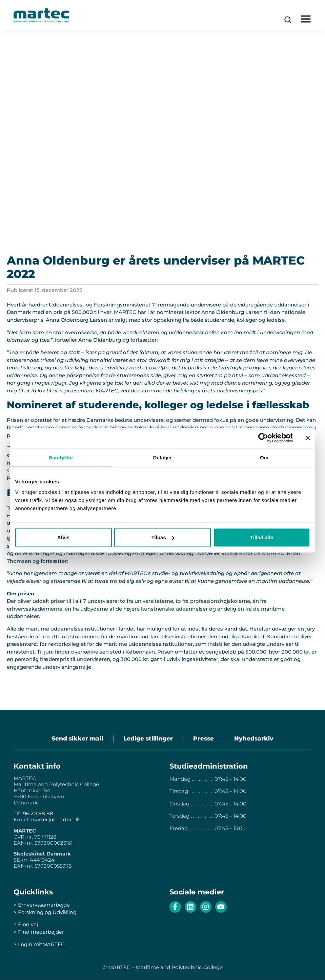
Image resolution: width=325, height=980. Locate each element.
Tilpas (163, 537)
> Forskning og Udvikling (45, 913)
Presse (204, 739)
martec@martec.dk (55, 820)
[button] (306, 19)
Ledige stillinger (148, 739)
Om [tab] (264, 457)
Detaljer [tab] (163, 457)
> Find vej (26, 925)
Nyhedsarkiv (255, 739)
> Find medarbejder (39, 932)
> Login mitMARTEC (39, 944)
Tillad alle (262, 537)
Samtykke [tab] (61, 457)
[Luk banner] (308, 438)
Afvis (64, 537)
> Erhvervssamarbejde (42, 905)
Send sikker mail (77, 739)
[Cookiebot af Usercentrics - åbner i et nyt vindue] (263, 438)
